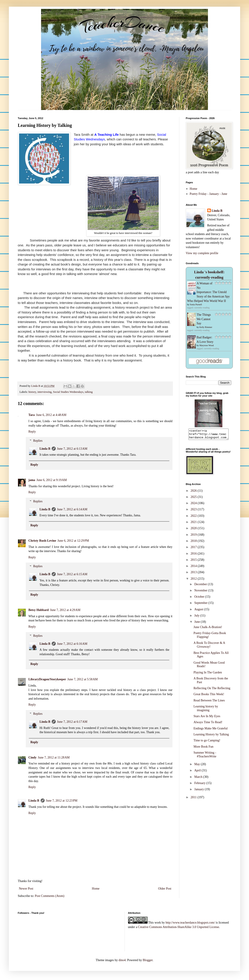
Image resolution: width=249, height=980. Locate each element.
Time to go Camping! (207, 742)
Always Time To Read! (208, 724)
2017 (194, 549)
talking (89, 392)
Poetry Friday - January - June (208, 194)
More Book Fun (203, 749)
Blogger (148, 960)
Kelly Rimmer (206, 327)
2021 (194, 524)
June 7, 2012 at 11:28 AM (54, 757)
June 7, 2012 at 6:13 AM (72, 449)
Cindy (33, 757)
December (201, 586)
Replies (38, 441)
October (200, 599)
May (197, 766)
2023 (194, 511)
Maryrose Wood (207, 345)
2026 (194, 493)
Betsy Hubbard (39, 610)
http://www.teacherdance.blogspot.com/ (190, 923)
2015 (194, 562)
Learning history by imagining (206, 710)
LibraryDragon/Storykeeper (47, 679)
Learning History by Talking (211, 736)
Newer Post (26, 889)
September (201, 605)
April (198, 772)
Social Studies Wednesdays (68, 392)
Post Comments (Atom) (50, 896)
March (199, 779)
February (200, 785)
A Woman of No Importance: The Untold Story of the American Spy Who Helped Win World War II (208, 292)
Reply (32, 432)
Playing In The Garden (208, 674)
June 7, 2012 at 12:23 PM (62, 801)
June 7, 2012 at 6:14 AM (72, 509)
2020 (194, 530)
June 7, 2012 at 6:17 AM (72, 722)
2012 (194, 581)
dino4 (122, 960)
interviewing (45, 392)
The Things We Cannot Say (204, 319)
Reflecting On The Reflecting (212, 690)
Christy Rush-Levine (42, 541)
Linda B (45, 449)
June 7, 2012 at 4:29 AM (65, 610)
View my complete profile (202, 253)
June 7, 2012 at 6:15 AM (72, 574)
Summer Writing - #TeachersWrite (205, 756)
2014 (194, 568)
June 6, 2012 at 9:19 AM (52, 480)
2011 (194, 799)
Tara (32, 415)
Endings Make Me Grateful (211, 730)
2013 (194, 574)
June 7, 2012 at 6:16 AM (72, 644)
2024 (194, 505)
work (158, 923)
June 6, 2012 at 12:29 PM (73, 541)
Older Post (165, 889)
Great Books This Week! (209, 696)
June (197, 624)
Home (96, 889)
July (197, 618)
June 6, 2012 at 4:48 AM (51, 415)
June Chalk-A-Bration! (208, 629)
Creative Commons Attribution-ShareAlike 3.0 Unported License (179, 927)
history (32, 392)
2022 (194, 518)
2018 (194, 543)
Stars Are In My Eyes (207, 718)
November (201, 592)
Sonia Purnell (196, 304)
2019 (194, 537)
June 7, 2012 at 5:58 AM (83, 679)
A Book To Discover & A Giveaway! (209, 647)
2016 (194, 556)
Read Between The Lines (209, 702)
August (199, 611)
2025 (194, 499)
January (199, 791)
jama (32, 480)
